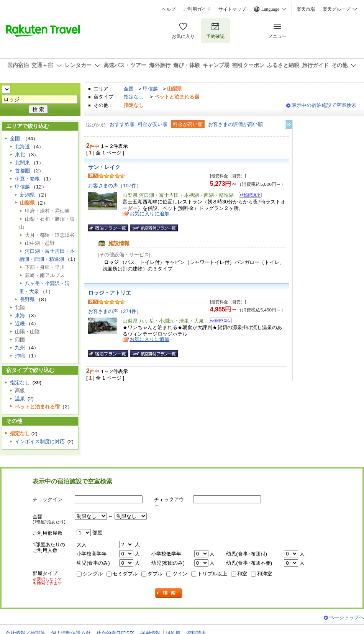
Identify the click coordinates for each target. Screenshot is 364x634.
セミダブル (125, 574)
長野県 (27, 299)
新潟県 (27, 195)
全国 (129, 89)
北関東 (22, 163)
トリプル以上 (212, 574)
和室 (242, 574)
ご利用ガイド (197, 9)
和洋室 (265, 574)
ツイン (180, 574)
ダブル (155, 574)
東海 (20, 315)
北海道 (22, 147)
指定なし (134, 97)
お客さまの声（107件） (115, 186)
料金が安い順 (152, 124)
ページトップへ (347, 617)
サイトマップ (232, 9)
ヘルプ (169, 9)
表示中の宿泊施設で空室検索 (324, 105)
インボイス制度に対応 (40, 442)
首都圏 (22, 171)
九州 (20, 348)
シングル (93, 574)
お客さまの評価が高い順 (235, 124)
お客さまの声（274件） (115, 311)
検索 (169, 593)
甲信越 (150, 89)
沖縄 (20, 356)
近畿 (20, 324)
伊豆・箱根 (27, 179)
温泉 (20, 399)
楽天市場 (306, 9)
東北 (20, 155)
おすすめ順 (122, 124)
